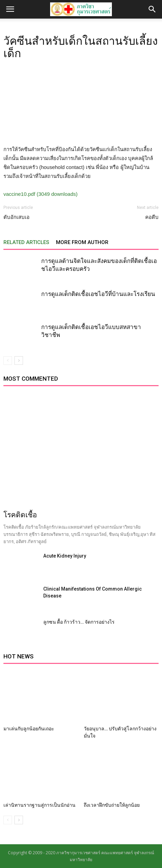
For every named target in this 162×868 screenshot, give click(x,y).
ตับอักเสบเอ (16, 217)
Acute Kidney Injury (65, 556)
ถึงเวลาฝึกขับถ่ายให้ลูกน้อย (112, 805)
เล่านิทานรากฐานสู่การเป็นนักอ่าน (39, 805)
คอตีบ (152, 217)
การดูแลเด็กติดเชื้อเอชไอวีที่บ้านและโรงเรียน (98, 294)
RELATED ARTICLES (26, 242)
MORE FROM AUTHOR (82, 242)
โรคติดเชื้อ (20, 515)
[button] (152, 9)
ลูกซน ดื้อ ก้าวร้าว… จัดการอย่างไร (79, 622)
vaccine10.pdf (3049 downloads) (40, 194)
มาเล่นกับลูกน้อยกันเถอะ (29, 729)
